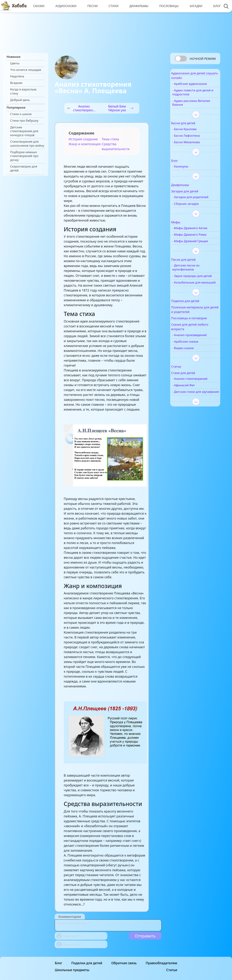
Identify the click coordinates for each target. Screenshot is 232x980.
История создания (83, 139)
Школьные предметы (72, 970)
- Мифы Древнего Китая (198, 235)
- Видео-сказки (191, 366)
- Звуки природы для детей (196, 288)
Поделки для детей (87, 963)
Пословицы (167, 6)
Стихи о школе (21, 114)
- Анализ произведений (198, 353)
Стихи (112, 6)
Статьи (172, 970)
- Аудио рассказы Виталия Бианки (193, 105)
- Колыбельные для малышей (194, 299)
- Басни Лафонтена (194, 138)
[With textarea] (108, 925)
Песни (92, 6)
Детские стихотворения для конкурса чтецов (24, 131)
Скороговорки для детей (24, 168)
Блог (214, 6)
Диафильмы (137, 6)
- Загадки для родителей (190, 202)
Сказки (39, 6)
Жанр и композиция (85, 144)
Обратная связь (124, 963)
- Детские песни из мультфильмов (194, 278)
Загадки (193, 6)
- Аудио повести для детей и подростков (195, 95)
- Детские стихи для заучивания (195, 416)
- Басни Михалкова (194, 145)
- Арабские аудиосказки (198, 86)
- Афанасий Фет (192, 408)
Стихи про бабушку (24, 121)
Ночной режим (203, 59)
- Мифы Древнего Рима (197, 241)
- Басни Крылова (192, 132)
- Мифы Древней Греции (193, 250)
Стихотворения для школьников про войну (27, 144)
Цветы (15, 63)
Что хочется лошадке (26, 70)
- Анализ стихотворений (191, 399)
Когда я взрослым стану (23, 91)
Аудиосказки (65, 6)
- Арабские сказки (193, 360)
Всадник (16, 83)
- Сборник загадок (194, 210)
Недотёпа (17, 76)
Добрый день (20, 100)
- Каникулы (188, 169)
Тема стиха (110, 139)
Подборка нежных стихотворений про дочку (24, 156)
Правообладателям (161, 963)
